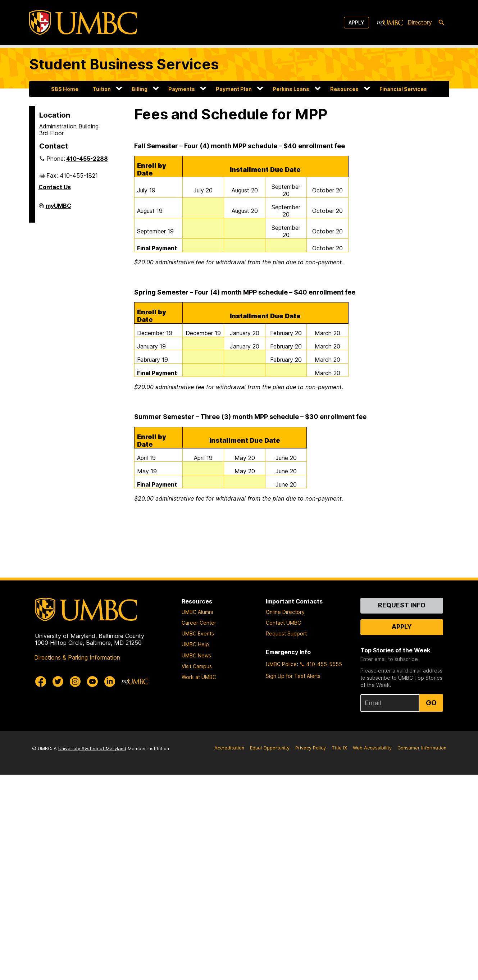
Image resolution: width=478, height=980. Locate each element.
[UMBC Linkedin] (110, 682)
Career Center (199, 623)
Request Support (286, 633)
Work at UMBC (199, 677)
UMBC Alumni (197, 612)
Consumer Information (422, 748)
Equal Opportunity (270, 748)
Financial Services (403, 89)
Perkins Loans (291, 89)
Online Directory (285, 612)
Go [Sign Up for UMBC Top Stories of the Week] (431, 703)
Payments (182, 89)
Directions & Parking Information (77, 657)
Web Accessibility (372, 748)
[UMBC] (83, 22)
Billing (140, 89)
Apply (356, 22)
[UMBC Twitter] (58, 682)
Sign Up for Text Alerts (293, 676)
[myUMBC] (390, 23)
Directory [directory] (420, 22)
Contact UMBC (283, 623)
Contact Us (55, 187)
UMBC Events (198, 633)
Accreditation (229, 748)
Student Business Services (124, 64)
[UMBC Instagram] (75, 682)
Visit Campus (197, 666)
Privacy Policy (311, 748)
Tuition (102, 89)
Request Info (402, 605)
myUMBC (58, 209)
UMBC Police (281, 664)
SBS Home (65, 89)
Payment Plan (234, 89)
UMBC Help (195, 644)
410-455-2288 (87, 159)
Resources (344, 89)
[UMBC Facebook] (41, 682)
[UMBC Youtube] (92, 682)
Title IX (339, 748)
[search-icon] (441, 23)
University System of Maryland (92, 749)
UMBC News (196, 655)
